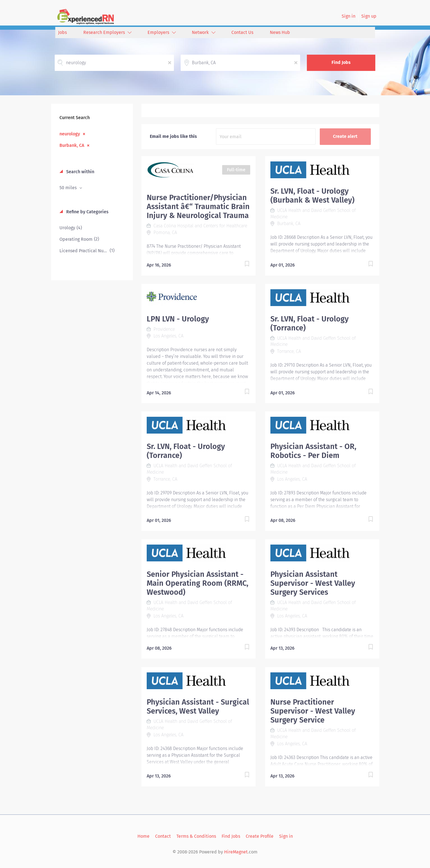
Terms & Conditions (196, 836)
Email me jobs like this (173, 136)
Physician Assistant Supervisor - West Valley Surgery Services (313, 583)
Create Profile (260, 836)
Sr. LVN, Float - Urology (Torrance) (310, 323)
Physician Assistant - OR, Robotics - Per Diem (313, 451)
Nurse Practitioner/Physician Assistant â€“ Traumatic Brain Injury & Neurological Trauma (198, 207)
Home (143, 836)
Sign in (349, 16)
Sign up (369, 16)
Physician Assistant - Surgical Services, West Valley (198, 707)
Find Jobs (341, 62)
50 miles (69, 188)
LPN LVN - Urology (178, 319)
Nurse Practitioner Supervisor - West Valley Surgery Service (313, 711)
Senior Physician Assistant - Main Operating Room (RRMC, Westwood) (197, 583)
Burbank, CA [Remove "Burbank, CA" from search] (72, 145)
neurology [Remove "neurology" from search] (70, 134)
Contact (163, 836)
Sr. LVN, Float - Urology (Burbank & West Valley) (312, 196)
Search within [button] (80, 172)
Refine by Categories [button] (87, 212)
